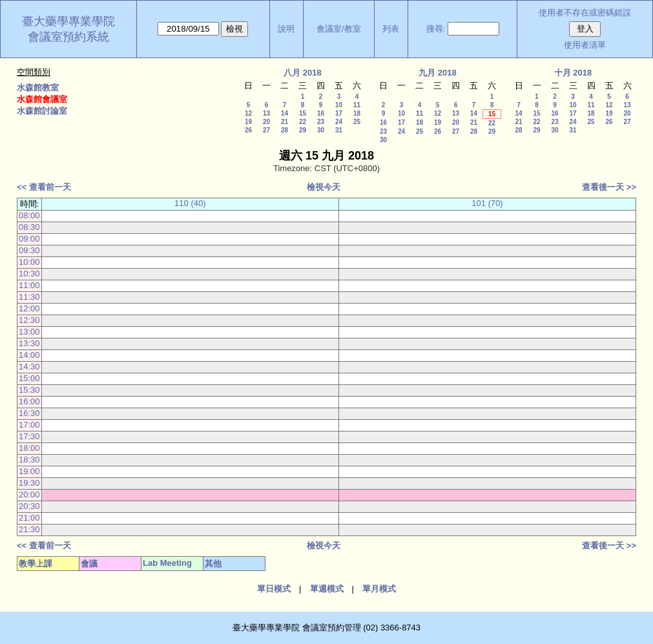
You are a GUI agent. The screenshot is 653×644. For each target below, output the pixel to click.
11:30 (29, 297)
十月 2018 (573, 73)
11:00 (29, 285)
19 (248, 122)
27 (266, 130)
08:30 (29, 227)
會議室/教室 (339, 29)
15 (303, 113)
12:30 (29, 320)
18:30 (29, 460)
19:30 (29, 483)
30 (321, 130)
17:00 (29, 425)
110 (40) (190, 203)
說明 (286, 29)
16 (321, 113)
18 (357, 113)
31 (339, 130)
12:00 (29, 308)
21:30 (29, 529)
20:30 (29, 506)
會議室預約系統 (68, 37)
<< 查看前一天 (44, 187)
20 (266, 122)
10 (339, 105)
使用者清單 (585, 45)
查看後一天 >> (609, 187)
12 (248, 113)
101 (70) (487, 203)
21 (285, 122)
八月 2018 (303, 73)
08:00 (29, 215)
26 (248, 130)
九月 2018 (438, 73)
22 (303, 122)
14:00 (29, 355)
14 (285, 113)
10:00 (29, 262)
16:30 (29, 413)
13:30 (29, 343)
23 (321, 122)
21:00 (29, 518)
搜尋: (436, 29)
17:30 (29, 436)
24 (339, 122)
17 (339, 113)
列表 (391, 29)
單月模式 (379, 589)
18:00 (29, 448)
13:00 (29, 332)
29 (303, 130)
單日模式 (274, 589)
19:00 (29, 471)
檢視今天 (324, 187)
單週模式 (327, 589)
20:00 (29, 494)
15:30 (29, 390)
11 (357, 105)
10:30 (29, 274)
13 (266, 113)
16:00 (29, 401)
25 (357, 122)
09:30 (29, 250)
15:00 (29, 378)
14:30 (29, 367)
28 (285, 130)
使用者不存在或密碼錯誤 (585, 13)
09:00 (29, 239)
